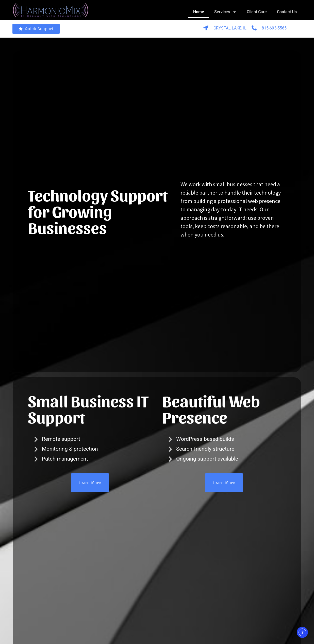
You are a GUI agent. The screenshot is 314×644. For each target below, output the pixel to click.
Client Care (257, 12)
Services (225, 12)
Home (199, 12)
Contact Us (287, 12)
